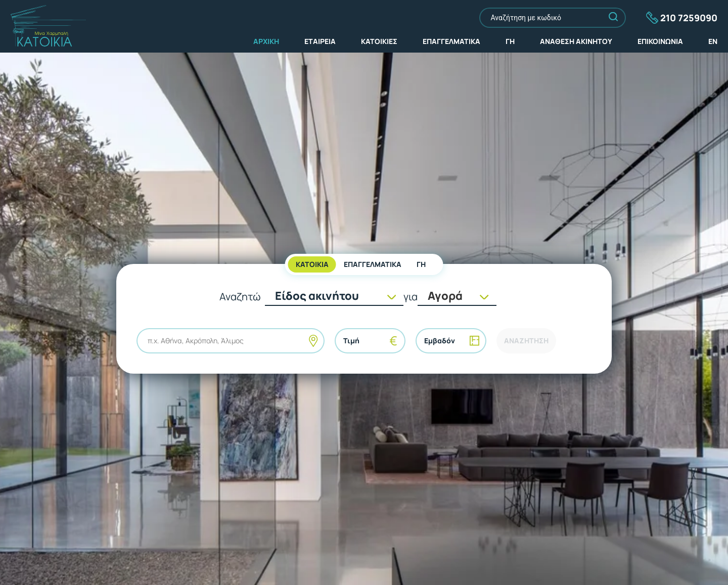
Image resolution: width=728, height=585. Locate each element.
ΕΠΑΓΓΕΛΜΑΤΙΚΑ (451, 41)
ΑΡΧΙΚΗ (266, 41)
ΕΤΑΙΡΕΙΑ (320, 41)
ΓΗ (510, 41)
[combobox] (148, 341)
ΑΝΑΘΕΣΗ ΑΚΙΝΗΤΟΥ (576, 41)
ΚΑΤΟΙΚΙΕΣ (379, 41)
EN (713, 41)
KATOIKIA (312, 264)
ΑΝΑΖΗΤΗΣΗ (526, 341)
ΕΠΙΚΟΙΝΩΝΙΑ (660, 41)
